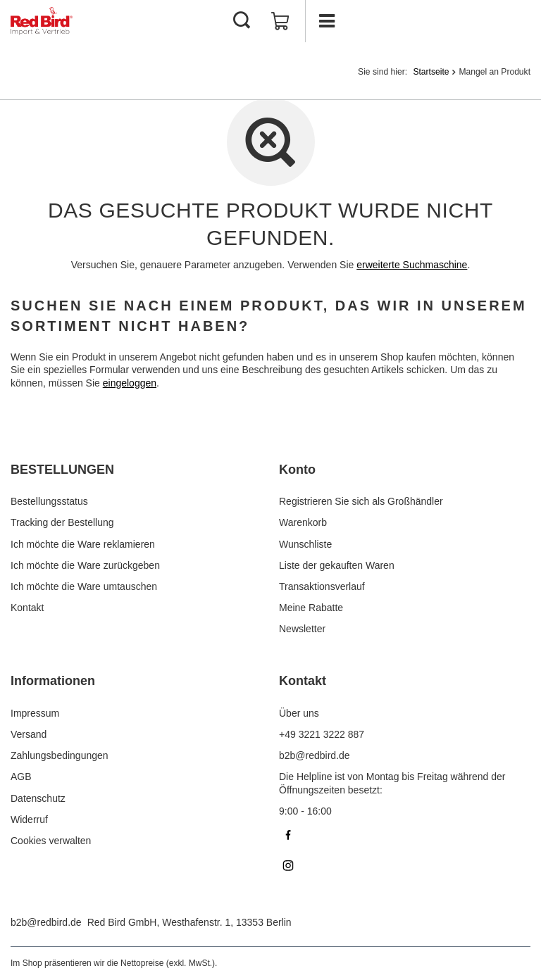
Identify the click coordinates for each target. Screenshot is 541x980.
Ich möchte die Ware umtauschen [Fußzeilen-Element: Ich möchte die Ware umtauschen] (84, 586)
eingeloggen (130, 383)
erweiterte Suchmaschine (412, 265)
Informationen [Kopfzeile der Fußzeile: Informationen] (53, 681)
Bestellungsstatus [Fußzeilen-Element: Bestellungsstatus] (49, 501)
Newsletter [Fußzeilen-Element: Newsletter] (302, 629)
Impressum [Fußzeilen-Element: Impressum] (35, 713)
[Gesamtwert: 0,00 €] (280, 21)
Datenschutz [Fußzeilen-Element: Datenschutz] (38, 798)
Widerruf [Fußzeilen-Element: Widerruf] (29, 819)
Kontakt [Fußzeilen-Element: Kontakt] (27, 608)
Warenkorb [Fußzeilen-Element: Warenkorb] (303, 522)
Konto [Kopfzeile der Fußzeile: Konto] (297, 470)
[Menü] (326, 21)
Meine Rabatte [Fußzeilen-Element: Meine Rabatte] (311, 608)
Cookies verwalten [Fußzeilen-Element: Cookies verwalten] (51, 841)
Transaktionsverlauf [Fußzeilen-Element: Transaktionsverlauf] (322, 586)
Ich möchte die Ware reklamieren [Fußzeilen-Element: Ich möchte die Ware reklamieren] (83, 544)
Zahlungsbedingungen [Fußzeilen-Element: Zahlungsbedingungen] (60, 755)
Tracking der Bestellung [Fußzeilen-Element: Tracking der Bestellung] (62, 522)
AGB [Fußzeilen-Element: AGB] (21, 777)
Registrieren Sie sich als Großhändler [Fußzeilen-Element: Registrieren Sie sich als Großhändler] (361, 501)
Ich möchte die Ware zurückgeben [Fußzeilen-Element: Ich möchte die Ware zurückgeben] (85, 565)
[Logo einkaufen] (42, 21)
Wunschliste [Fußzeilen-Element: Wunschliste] (305, 544)
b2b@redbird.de (46, 922)
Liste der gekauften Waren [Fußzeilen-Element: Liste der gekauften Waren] (337, 565)
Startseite (431, 72)
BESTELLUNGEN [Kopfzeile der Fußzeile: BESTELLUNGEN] (62, 470)
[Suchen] (242, 21)
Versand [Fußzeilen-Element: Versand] (29, 734)
